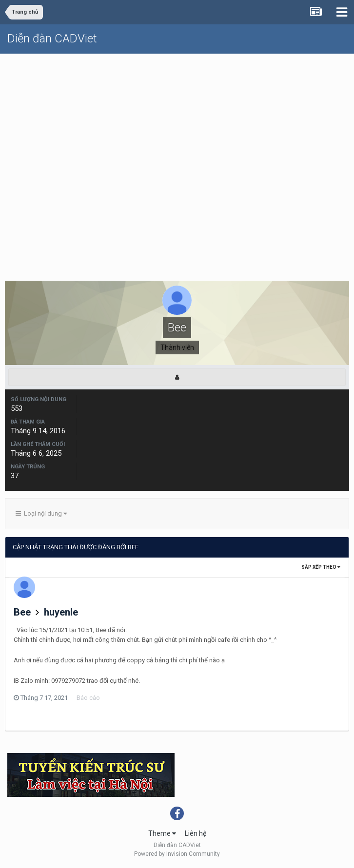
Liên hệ (196, 833)
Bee (22, 612)
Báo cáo (88, 698)
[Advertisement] (177, 127)
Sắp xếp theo (321, 567)
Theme (162, 833)
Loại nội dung (41, 513)
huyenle (61, 612)
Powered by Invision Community (177, 854)
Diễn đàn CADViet (52, 39)
